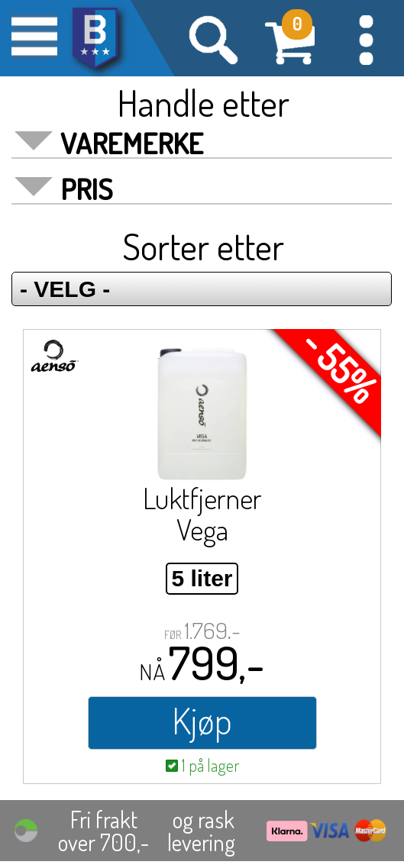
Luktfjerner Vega (202, 513)
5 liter (202, 578)
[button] (366, 38)
